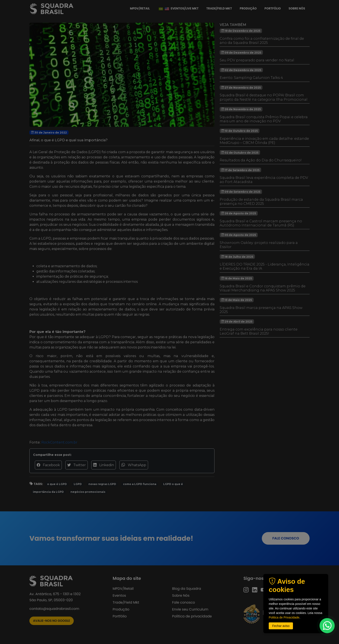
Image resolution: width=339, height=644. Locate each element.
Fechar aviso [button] (281, 626)
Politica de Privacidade (284, 617)
